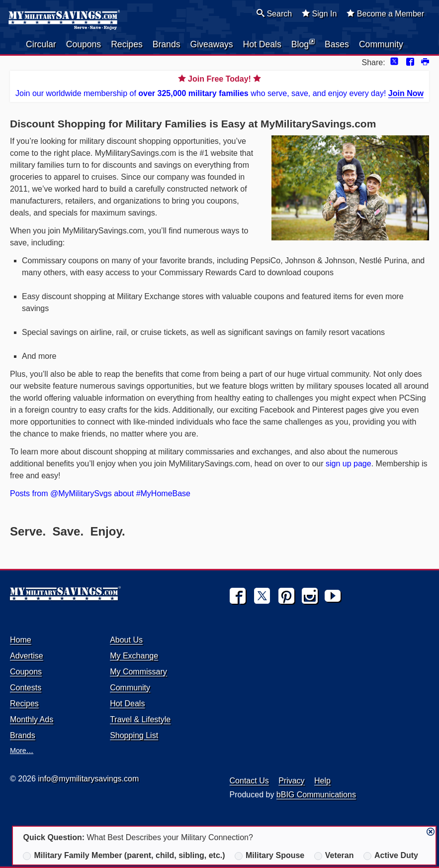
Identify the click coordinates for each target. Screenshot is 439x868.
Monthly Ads (32, 719)
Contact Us (249, 781)
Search (274, 13)
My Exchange (134, 656)
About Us (126, 640)
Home (21, 640)
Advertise (27, 656)
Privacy (291, 781)
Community (381, 44)
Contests (26, 688)
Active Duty (391, 856)
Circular (41, 44)
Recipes (127, 44)
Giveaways (211, 44)
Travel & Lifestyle (140, 719)
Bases (337, 44)
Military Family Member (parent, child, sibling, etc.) (124, 856)
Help (322, 781)
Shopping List (134, 735)
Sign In (319, 13)
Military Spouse (269, 856)
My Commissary (138, 672)
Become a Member (385, 13)
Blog (303, 44)
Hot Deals (262, 44)
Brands (167, 44)
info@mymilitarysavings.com (88, 779)
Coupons (84, 44)
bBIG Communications (316, 795)
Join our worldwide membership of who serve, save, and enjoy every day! (219, 85)
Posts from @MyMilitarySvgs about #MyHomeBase (100, 493)
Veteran (334, 856)
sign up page (349, 464)
